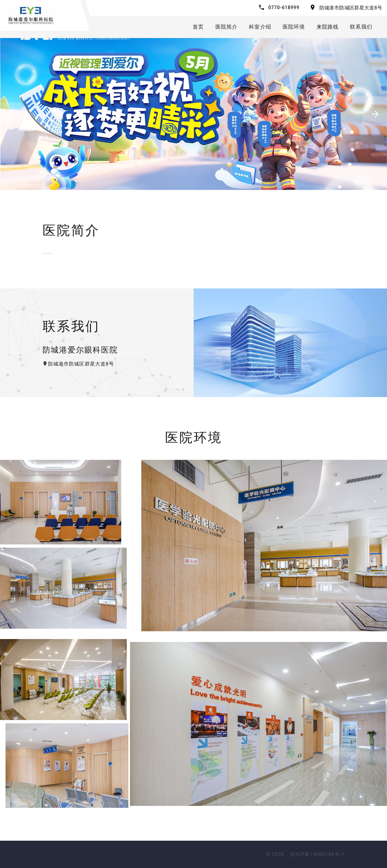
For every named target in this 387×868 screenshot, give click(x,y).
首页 (198, 27)
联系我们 (361, 27)
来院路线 (328, 27)
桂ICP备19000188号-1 (317, 854)
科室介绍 (260, 27)
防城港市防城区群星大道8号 (351, 8)
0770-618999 (284, 7)
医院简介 (227, 27)
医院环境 (294, 27)
